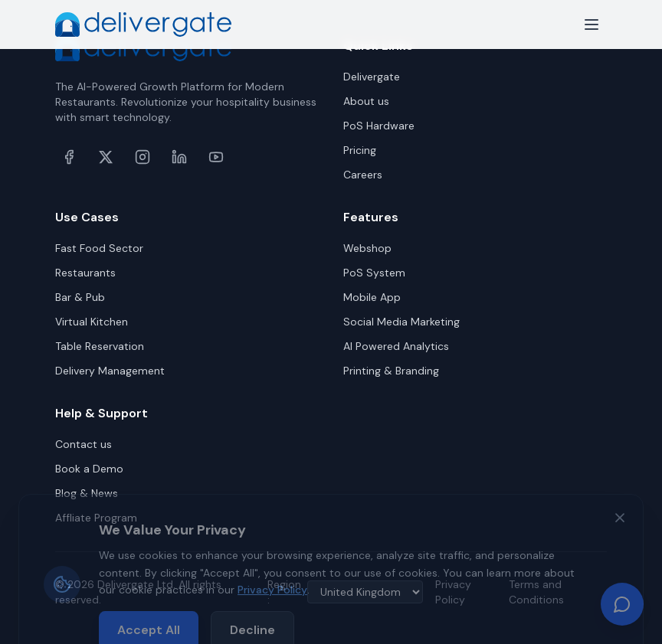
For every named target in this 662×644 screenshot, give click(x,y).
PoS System (374, 273)
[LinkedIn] (179, 157)
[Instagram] (143, 157)
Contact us (84, 444)
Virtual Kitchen (92, 322)
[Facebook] (69, 157)
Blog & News (87, 493)
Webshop (367, 248)
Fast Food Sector (99, 248)
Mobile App (372, 297)
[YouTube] (216, 157)
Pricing (360, 150)
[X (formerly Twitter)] (106, 157)
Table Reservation (100, 346)
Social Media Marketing (401, 322)
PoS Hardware (379, 126)
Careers (363, 175)
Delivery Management (110, 371)
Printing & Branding (391, 371)
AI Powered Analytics (396, 346)
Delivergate (372, 77)
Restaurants (85, 273)
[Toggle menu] (592, 25)
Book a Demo (89, 469)
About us (366, 101)
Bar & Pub (80, 297)
